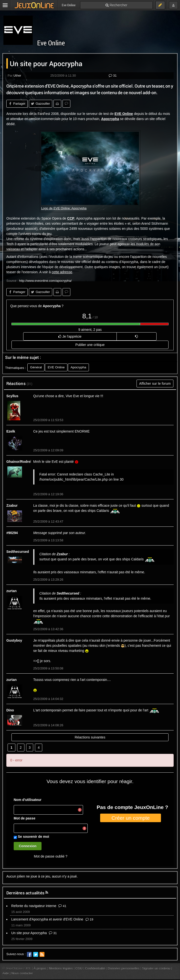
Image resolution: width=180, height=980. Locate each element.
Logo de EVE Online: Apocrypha (64, 208)
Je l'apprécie (70, 336)
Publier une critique (90, 345)
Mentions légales (61, 968)
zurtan (11, 591)
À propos (40, 968)
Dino (10, 710)
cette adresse (62, 272)
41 (62, 906)
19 (89, 919)
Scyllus (12, 396)
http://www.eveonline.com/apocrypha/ (45, 281)
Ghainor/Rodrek (19, 462)
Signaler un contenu (156, 968)
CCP (71, 218)
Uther (17, 76)
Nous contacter (22, 973)
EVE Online (124, 114)
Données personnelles (124, 968)
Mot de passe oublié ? (51, 856)
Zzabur (12, 505)
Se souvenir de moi (33, 837)
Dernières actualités (25, 893)
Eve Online (51, 43)
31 (113, 76)
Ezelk (11, 431)
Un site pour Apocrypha (29, 933)
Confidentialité (95, 968)
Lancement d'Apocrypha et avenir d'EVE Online (47, 919)
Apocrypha (110, 119)
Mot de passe (25, 818)
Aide (6, 973)
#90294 (12, 533)
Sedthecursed (18, 552)
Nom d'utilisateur (28, 800)
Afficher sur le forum (155, 384)
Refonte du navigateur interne (34, 906)
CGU (79, 968)
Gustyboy (14, 640)
